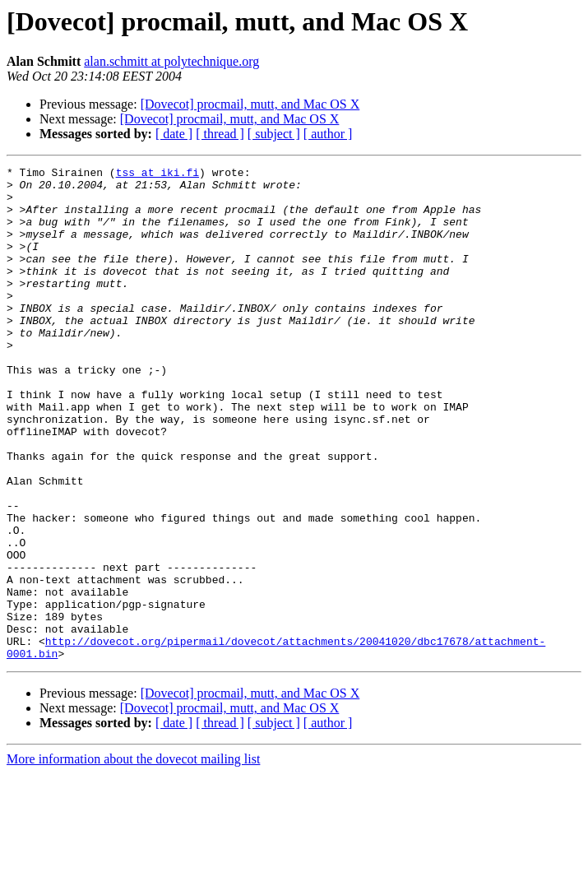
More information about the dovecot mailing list (133, 858)
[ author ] (328, 134)
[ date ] (174, 134)
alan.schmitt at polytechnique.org (171, 61)
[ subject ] (274, 134)
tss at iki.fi (157, 174)
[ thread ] (220, 134)
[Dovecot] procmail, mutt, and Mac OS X (250, 104)
